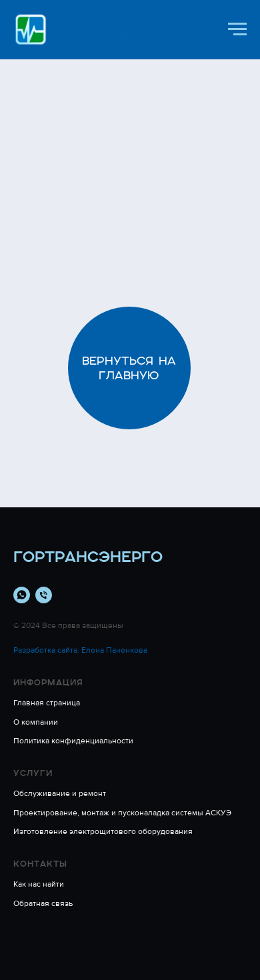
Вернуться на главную (129, 368)
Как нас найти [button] (39, 884)
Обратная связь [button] (43, 904)
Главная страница (47, 703)
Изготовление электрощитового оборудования (103, 832)
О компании (36, 722)
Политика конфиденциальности (73, 741)
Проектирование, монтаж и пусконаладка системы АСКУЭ (122, 813)
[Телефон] (44, 595)
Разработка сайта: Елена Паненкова (80, 650)
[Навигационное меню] (237, 29)
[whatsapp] (22, 595)
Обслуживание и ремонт (60, 794)
